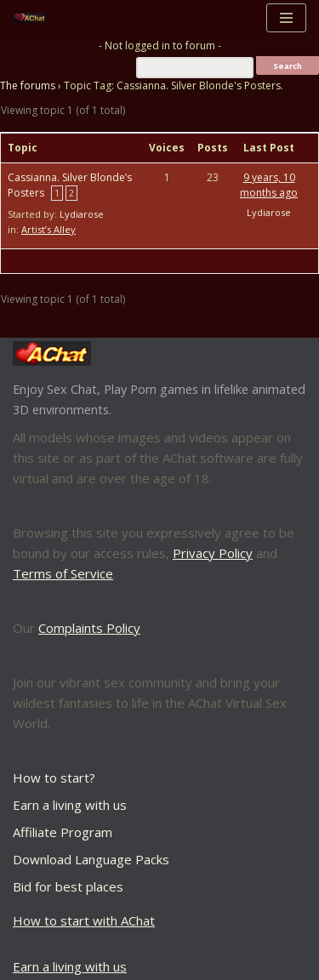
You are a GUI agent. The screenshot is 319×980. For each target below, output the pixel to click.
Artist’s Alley (48, 229)
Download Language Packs (91, 859)
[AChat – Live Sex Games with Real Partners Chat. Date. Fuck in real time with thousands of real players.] (34, 18)
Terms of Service (63, 573)
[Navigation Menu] (286, 18)
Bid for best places (68, 886)
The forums (28, 85)
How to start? (54, 778)
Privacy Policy (213, 553)
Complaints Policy (89, 628)
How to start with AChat (84, 920)
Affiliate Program (63, 832)
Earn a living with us (70, 805)
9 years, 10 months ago (269, 185)
